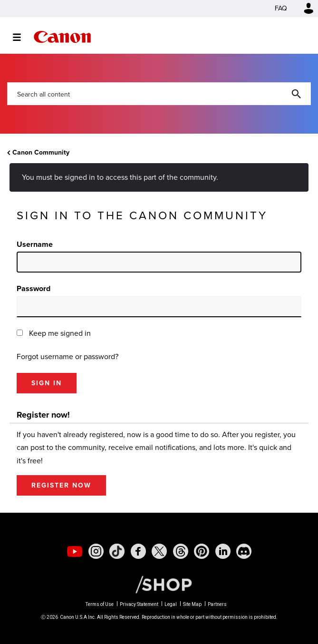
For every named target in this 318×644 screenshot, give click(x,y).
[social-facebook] (138, 551)
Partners (217, 604)
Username (35, 244)
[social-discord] (244, 551)
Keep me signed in (60, 333)
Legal (171, 604)
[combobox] (159, 94)
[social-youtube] (75, 551)
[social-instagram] (96, 551)
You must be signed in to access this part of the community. (120, 177)
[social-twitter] (159, 551)
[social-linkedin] (223, 551)
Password (34, 288)
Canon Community (62, 37)
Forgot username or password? (67, 356)
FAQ (281, 8)
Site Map (192, 604)
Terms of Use (100, 604)
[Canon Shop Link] (159, 584)
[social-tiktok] (117, 551)
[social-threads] (181, 551)
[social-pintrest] (202, 551)
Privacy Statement (139, 604)
